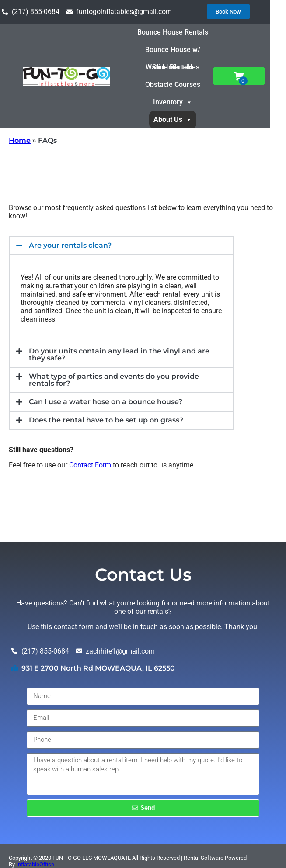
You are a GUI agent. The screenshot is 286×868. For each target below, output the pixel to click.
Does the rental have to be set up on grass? (106, 420)
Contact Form (90, 465)
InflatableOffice (35, 864)
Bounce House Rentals (183, 32)
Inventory (183, 102)
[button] (121, 246)
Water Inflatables (183, 67)
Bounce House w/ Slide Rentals (183, 52)
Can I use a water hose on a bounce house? (106, 402)
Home (20, 140)
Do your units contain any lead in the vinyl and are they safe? (119, 354)
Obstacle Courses (183, 85)
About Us (183, 119)
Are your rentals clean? (70, 245)
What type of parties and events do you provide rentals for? (114, 380)
